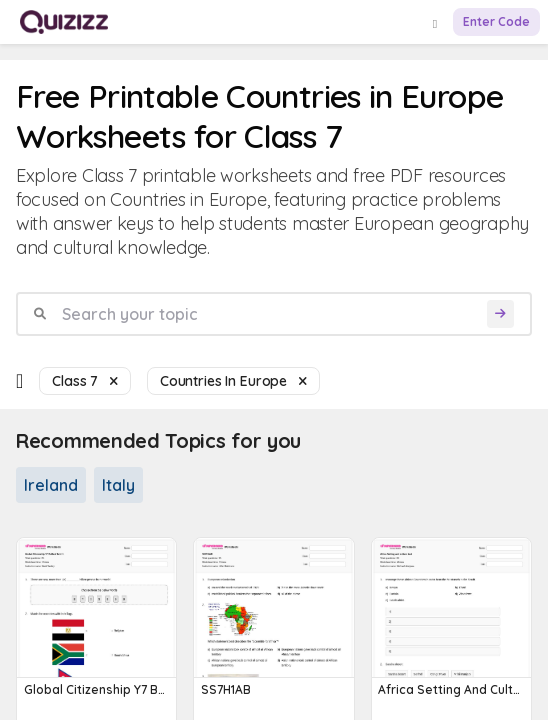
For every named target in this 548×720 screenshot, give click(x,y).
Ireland (51, 485)
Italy (118, 485)
